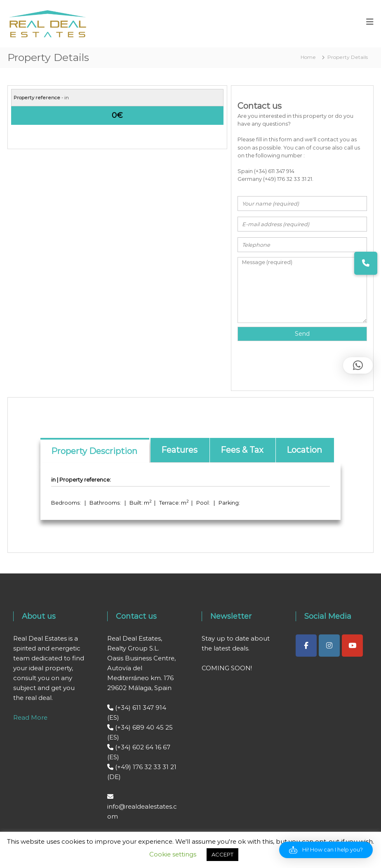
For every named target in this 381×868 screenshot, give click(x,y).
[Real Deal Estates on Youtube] (352, 646)
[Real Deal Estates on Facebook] (306, 646)
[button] (326, 850)
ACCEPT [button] (222, 854)
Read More (30, 717)
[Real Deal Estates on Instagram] (329, 646)
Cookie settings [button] (173, 854)
